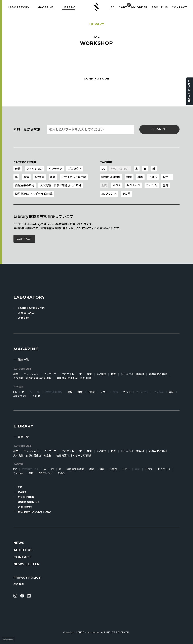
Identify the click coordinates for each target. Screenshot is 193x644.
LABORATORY (19, 7)
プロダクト (75, 169)
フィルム (152, 185)
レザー (167, 177)
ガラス (117, 185)
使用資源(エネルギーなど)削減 (34, 194)
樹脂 (129, 177)
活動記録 (23, 318)
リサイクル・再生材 (74, 177)
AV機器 (40, 177)
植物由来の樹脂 (111, 177)
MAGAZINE (46, 7)
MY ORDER (139, 7)
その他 (126, 194)
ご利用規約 (25, 507)
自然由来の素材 (25, 185)
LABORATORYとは (31, 308)
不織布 (153, 177)
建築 (18, 169)
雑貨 (53, 177)
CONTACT (179, 7)
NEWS (19, 543)
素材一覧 (23, 437)
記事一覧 (23, 360)
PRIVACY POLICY (27, 578)
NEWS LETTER (26, 564)
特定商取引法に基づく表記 (34, 512)
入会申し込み (26, 313)
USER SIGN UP (29, 502)
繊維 (140, 177)
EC (113, 7)
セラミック (133, 185)
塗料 (166, 185)
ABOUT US (160, 7)
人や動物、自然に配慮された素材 (61, 185)
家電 (26, 177)
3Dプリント (109, 194)
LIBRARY (68, 7)
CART (123, 7)
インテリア (55, 169)
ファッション (35, 169)
